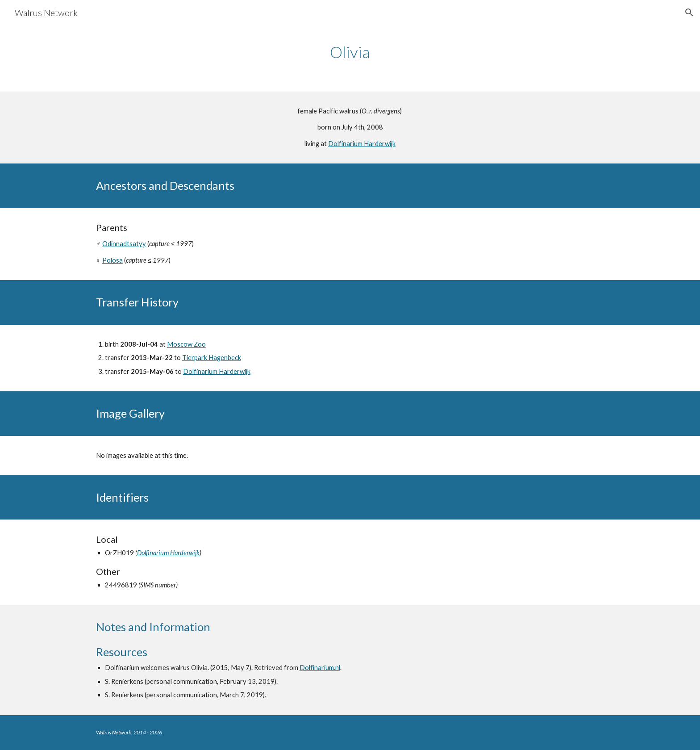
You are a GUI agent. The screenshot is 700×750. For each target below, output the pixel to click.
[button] (689, 13)
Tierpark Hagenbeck (212, 358)
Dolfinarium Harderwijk (362, 144)
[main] (350, 52)
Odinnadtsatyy (124, 244)
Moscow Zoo (186, 344)
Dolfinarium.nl (320, 668)
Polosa (112, 260)
